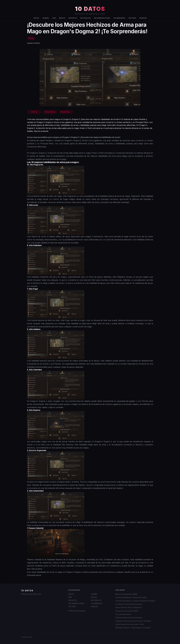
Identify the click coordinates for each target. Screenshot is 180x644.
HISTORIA (132, 18)
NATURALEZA (86, 18)
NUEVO (36, 18)
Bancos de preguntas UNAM (126, 594)
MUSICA (62, 18)
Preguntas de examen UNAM (127, 611)
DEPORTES (73, 18)
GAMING (46, 18)
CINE (54, 18)
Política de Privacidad (77, 611)
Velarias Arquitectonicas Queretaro (129, 618)
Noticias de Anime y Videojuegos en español (133, 628)
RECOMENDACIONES (102, 18)
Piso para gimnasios (123, 614)
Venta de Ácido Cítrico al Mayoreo (129, 607)
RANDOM (143, 18)
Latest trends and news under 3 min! (130, 624)
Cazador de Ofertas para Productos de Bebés (133, 621)
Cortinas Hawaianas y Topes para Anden (131, 597)
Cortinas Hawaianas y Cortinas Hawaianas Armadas (135, 601)
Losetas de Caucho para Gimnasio (129, 604)
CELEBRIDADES (119, 18)
